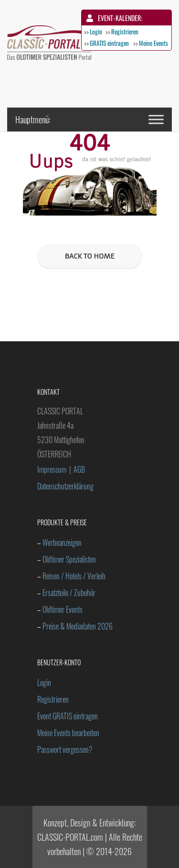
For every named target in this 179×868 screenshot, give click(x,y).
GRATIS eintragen (109, 43)
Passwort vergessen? (65, 749)
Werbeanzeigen (62, 542)
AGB (79, 469)
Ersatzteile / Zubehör (69, 593)
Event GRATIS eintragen (68, 716)
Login (96, 32)
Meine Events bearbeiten (68, 733)
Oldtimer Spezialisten (69, 559)
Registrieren (125, 32)
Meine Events (153, 43)
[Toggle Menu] (156, 119)
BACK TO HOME (90, 256)
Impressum (52, 469)
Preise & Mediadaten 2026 (78, 626)
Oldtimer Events (63, 609)
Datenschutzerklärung (65, 486)
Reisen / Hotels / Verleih (74, 576)
